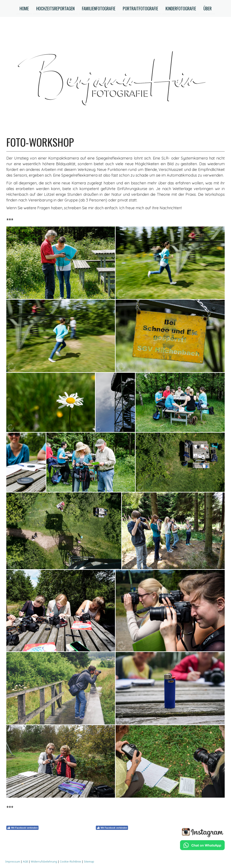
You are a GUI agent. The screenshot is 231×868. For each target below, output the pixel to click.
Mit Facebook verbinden (22, 828)
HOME (24, 8)
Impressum (13, 861)
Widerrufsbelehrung (44, 861)
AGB (25, 861)
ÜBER (208, 8)
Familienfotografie (99, 8)
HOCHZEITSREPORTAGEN (55, 8)
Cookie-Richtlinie (70, 861)
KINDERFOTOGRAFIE (181, 8)
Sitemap (89, 861)
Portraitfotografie (140, 8)
